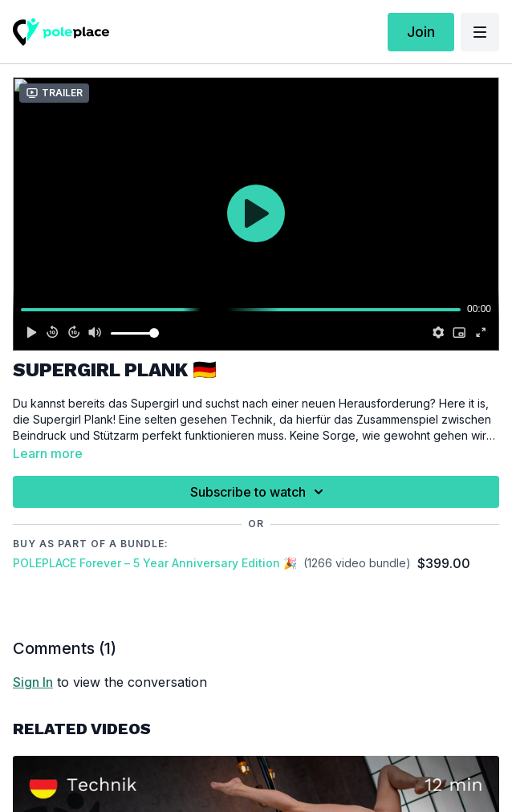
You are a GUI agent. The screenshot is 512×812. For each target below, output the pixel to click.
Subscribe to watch (259, 492)
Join (421, 32)
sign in (33, 682)
